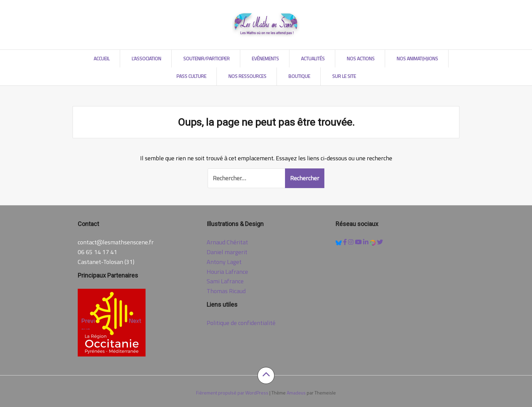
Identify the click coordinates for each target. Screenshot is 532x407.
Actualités (313, 58)
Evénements (265, 58)
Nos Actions (361, 58)
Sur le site (344, 76)
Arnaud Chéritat (227, 242)
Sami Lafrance (225, 281)
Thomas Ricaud (226, 291)
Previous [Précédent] (88, 323)
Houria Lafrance (227, 272)
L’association (146, 58)
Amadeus (296, 393)
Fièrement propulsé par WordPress (232, 393)
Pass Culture (191, 76)
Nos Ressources (247, 76)
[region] (112, 323)
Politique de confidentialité (241, 323)
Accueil (102, 58)
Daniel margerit (227, 252)
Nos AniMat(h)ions (417, 58)
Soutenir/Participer (206, 58)
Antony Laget (224, 262)
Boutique (299, 76)
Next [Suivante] (135, 320)
